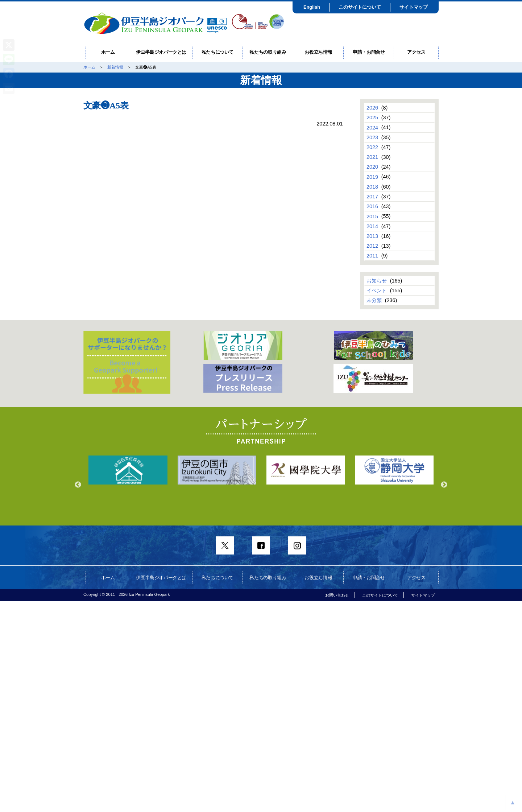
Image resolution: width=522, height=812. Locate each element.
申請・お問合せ (369, 52)
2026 (372, 108)
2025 (372, 118)
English (312, 7)
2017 (372, 197)
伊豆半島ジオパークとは (161, 52)
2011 (372, 256)
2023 (372, 137)
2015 (372, 216)
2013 (372, 236)
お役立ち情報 (318, 52)
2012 (372, 246)
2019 (372, 177)
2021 (372, 157)
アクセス (416, 52)
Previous (78, 485)
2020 (372, 167)
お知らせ (377, 281)
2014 (372, 226)
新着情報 (115, 67)
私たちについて (218, 52)
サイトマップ (414, 7)
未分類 (374, 300)
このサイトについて (360, 7)
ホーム (108, 52)
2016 (372, 206)
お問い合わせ (337, 595)
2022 (372, 147)
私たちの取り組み (268, 52)
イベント (377, 290)
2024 (372, 127)
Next (444, 485)
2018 (372, 187)
